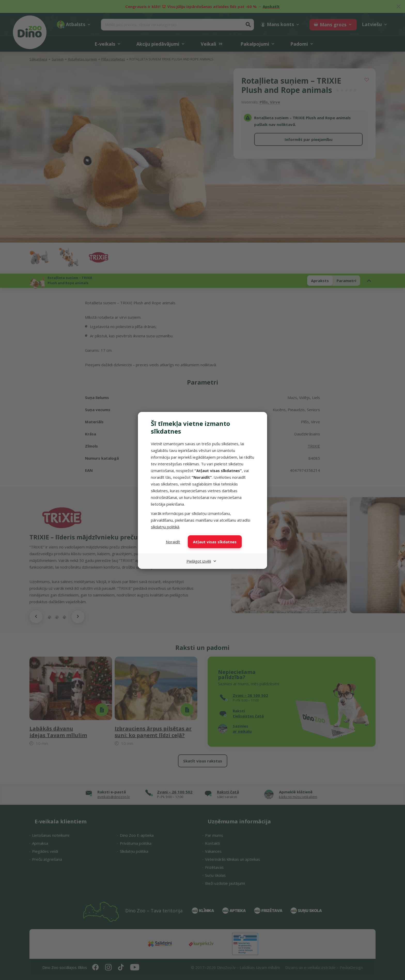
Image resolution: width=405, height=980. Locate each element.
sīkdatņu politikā (165, 527)
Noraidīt (173, 542)
